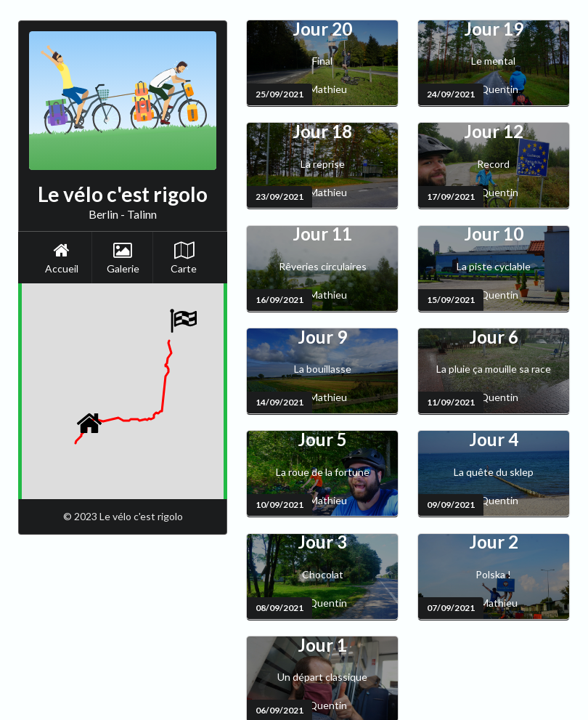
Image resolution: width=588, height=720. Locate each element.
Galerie (123, 258)
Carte (184, 258)
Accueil (62, 258)
